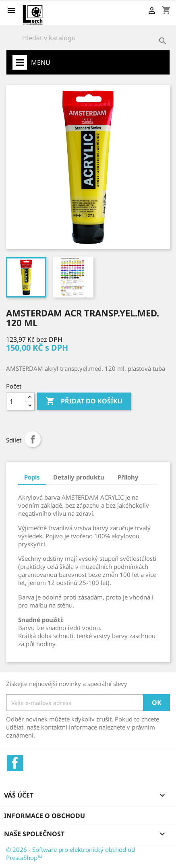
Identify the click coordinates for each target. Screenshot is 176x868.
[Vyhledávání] (88, 38)
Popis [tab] (32, 477)
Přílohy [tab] (128, 477)
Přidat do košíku (84, 401)
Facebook (15, 763)
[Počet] (16, 401)
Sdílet (33, 439)
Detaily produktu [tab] (79, 477)
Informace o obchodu (45, 816)
